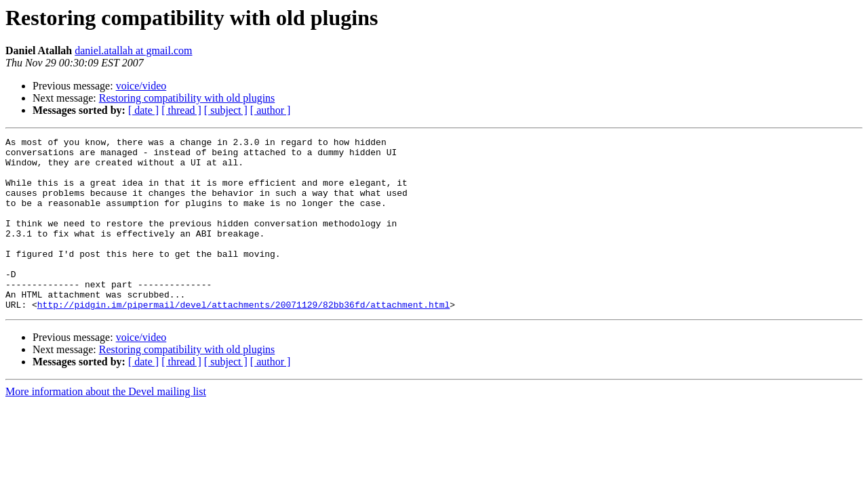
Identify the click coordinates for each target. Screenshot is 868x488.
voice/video (141, 86)
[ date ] (143, 110)
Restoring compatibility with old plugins (187, 98)
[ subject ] (226, 110)
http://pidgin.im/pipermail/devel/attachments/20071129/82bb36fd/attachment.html (243, 339)
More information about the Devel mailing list (106, 426)
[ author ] (271, 110)
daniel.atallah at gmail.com (133, 50)
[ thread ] (181, 110)
